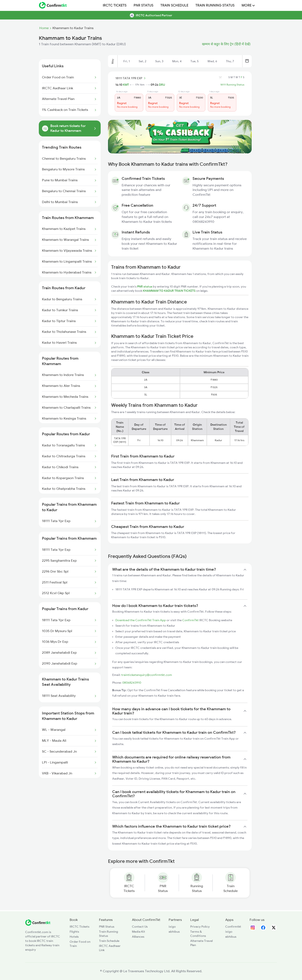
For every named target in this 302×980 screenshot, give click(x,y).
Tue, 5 (195, 61)
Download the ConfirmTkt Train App (141, 620)
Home (44, 28)
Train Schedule (174, 5)
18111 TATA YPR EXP (131, 78)
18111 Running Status (232, 85)
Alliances (138, 937)
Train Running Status (215, 5)
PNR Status (143, 5)
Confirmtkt (233, 927)
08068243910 (132, 683)
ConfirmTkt (190, 620)
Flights (74, 932)
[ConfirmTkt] (38, 925)
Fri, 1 (127, 61)
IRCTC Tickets (115, 5)
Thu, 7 (230, 61)
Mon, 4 (177, 61)
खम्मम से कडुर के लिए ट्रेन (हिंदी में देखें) (226, 44)
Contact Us (140, 927)
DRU (162, 85)
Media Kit (139, 932)
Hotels (74, 937)
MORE (248, 5)
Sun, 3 (159, 61)
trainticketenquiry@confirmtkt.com (147, 675)
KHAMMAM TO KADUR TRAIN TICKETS (169, 291)
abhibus (174, 932)
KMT (126, 85)
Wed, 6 (212, 61)
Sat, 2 (143, 61)
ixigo (172, 927)
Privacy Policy (200, 927)
